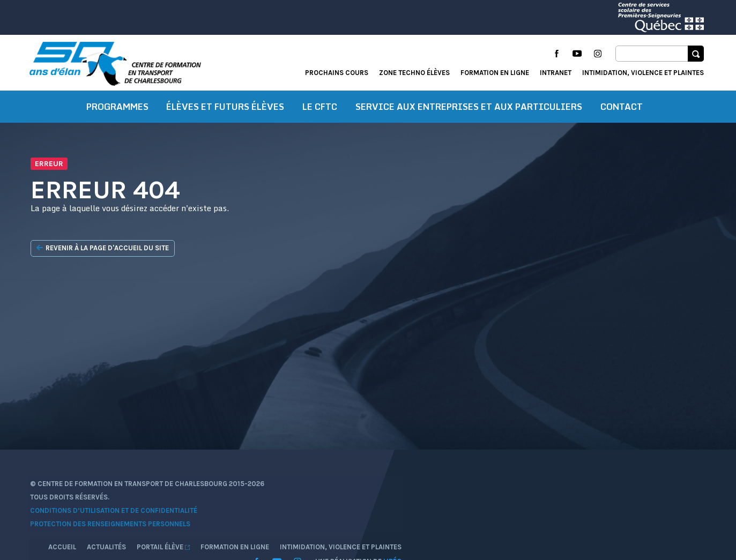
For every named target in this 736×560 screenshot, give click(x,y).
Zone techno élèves (414, 73)
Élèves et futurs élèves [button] (225, 110)
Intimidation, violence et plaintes (643, 73)
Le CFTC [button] (320, 110)
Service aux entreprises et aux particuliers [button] (469, 110)
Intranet (556, 73)
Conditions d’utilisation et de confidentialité (116, 513)
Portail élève (598, 486)
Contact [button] (622, 110)
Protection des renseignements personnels (112, 527)
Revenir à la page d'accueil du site (104, 252)
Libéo (695, 514)
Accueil (497, 486)
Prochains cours (337, 73)
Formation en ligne (495, 73)
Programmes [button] (117, 110)
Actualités (541, 486)
